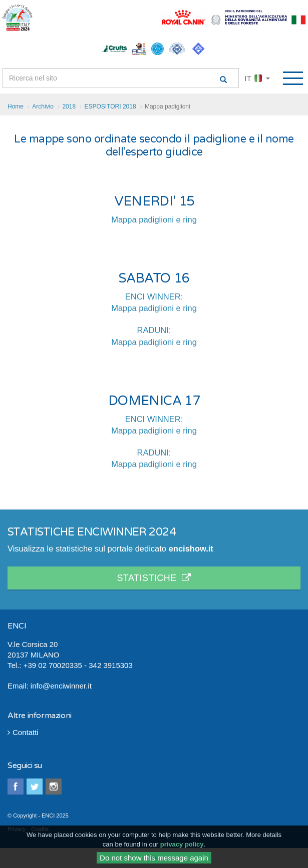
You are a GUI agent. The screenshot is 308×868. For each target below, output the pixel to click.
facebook (16, 786)
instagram (54, 786)
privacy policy (182, 847)
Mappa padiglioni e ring (154, 219)
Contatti (23, 732)
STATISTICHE (154, 578)
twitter (35, 786)
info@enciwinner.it (61, 686)
